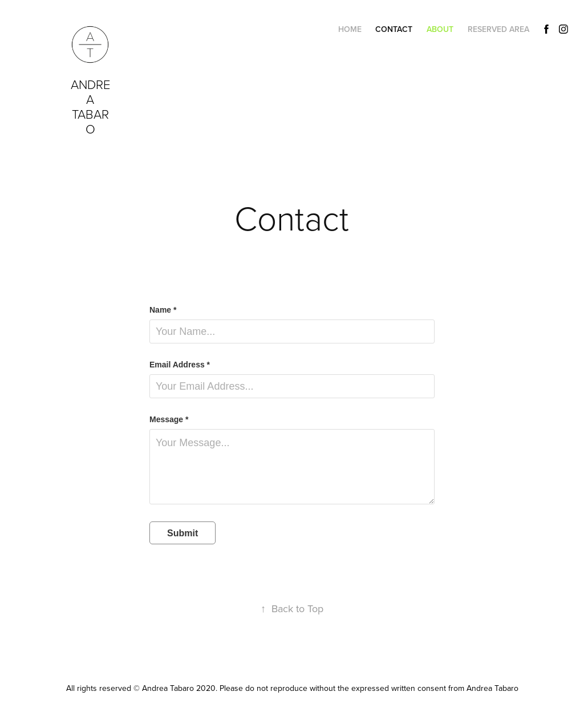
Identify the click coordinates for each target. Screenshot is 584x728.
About (440, 29)
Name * (163, 310)
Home (350, 29)
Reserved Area (498, 29)
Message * (169, 419)
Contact (394, 29)
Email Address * (180, 365)
